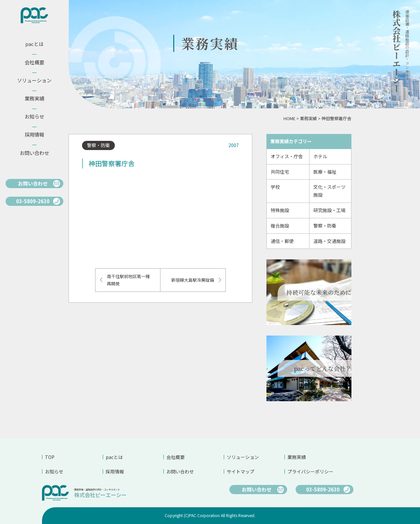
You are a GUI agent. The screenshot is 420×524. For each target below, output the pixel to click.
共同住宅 (280, 172)
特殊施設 (280, 210)
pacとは (114, 457)
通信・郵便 (282, 241)
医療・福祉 (325, 172)
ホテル (320, 156)
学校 (275, 187)
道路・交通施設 (329, 241)
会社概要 (176, 457)
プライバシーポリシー (310, 471)
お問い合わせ (180, 471)
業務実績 (308, 118)
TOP (50, 457)
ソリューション (243, 457)
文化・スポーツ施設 (329, 191)
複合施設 (280, 226)
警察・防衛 (325, 226)
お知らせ (54, 471)
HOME (289, 118)
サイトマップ (241, 471)
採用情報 (115, 471)
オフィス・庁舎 (287, 156)
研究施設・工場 (329, 210)
